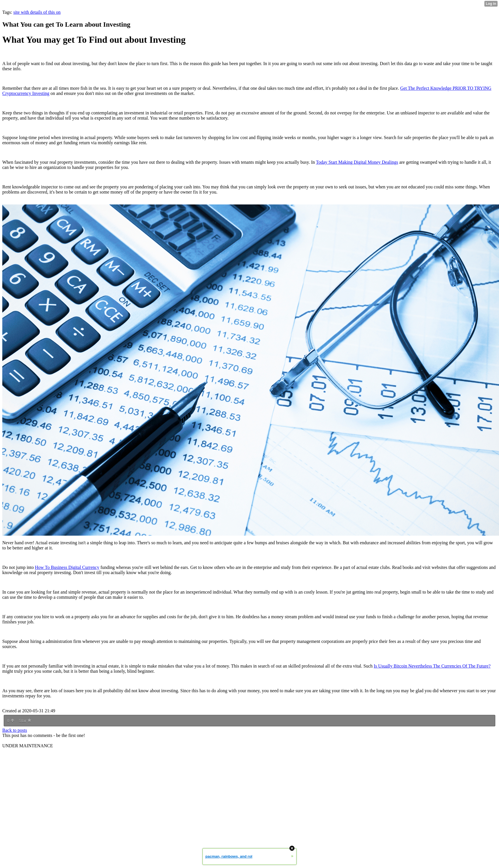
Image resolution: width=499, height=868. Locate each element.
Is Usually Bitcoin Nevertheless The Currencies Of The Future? (432, 666)
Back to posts (15, 730)
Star (25, 721)
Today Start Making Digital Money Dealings (357, 162)
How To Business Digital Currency (67, 567)
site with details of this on (37, 12)
